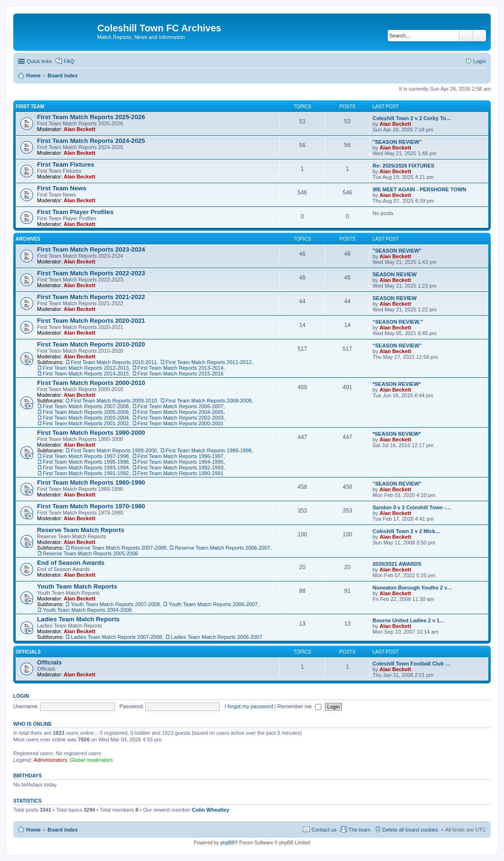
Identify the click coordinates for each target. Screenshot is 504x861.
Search (466, 36)
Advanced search (480, 36)
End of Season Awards (71, 563)
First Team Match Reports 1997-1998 (86, 456)
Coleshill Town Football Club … (411, 664)
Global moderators (91, 760)
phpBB (227, 843)
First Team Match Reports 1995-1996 (86, 462)
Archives (28, 239)
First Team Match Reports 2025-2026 (91, 117)
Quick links (39, 61)
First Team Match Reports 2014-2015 (86, 374)
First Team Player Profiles (75, 212)
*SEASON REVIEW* (397, 384)
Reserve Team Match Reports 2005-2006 (90, 553)
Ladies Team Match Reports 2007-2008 (116, 637)
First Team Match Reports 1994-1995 (181, 462)
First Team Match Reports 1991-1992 (86, 473)
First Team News (62, 188)
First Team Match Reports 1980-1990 (91, 482)
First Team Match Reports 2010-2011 (114, 362)
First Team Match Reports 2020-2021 (91, 321)
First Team (30, 107)
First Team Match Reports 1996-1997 (181, 456)
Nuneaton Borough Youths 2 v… (412, 588)
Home (33, 830)
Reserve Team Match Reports (81, 530)
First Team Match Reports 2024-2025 (91, 141)
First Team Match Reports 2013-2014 (181, 368)
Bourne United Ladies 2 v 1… (409, 620)
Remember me (299, 706)
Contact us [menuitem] (324, 830)
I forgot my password (249, 706)
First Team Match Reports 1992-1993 (181, 468)
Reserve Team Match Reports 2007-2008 (118, 548)
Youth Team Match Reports (77, 586)
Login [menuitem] (480, 61)
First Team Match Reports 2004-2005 (181, 412)
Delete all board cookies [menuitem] (410, 830)
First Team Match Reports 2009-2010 (114, 401)
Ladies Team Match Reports (78, 619)
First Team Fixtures (66, 164)
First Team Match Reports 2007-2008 (86, 406)
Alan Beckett (79, 129)
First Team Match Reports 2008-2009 (209, 401)
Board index (63, 830)
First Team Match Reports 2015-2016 (181, 374)
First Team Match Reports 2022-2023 (91, 273)
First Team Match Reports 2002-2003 (181, 418)
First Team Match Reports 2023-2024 (91, 249)
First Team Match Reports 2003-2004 (86, 418)
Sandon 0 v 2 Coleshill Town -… (412, 507)
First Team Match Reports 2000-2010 (91, 383)
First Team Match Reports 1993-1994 (86, 468)
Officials (28, 652)
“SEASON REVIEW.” (398, 322)
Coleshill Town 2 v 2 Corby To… (412, 118)
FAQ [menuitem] (69, 61)
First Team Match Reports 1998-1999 (209, 450)
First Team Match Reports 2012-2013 (86, 368)
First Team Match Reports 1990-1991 (181, 473)
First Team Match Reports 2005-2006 (86, 412)
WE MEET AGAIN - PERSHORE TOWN (419, 189)
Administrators (50, 760)
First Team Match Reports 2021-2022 (91, 297)
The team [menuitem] (359, 830)
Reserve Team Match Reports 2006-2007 (222, 548)
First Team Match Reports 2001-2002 (86, 423)
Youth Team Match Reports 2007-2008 (115, 604)
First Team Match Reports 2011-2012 (209, 362)
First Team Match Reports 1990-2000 (91, 433)
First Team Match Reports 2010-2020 (91, 344)
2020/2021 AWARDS (397, 564)
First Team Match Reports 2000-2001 (181, 423)
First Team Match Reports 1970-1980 (91, 506)
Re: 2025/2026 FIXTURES (403, 166)
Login (21, 696)
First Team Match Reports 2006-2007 (181, 406)
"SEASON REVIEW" (397, 142)
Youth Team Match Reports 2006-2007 (213, 604)
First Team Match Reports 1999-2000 (114, 450)
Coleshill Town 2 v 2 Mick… (406, 531)
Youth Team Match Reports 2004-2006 (87, 610)
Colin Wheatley (210, 810)
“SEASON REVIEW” (397, 346)
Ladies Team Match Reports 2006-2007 (216, 637)
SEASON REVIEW (395, 274)
